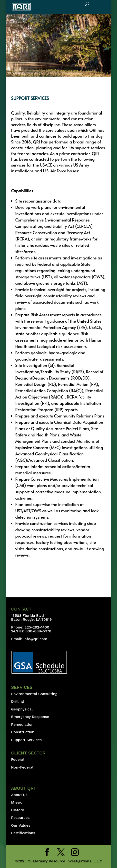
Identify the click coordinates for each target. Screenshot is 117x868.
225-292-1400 (38, 627)
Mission (18, 802)
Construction (23, 732)
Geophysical (22, 709)
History (18, 810)
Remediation (22, 725)
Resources (20, 818)
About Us (19, 795)
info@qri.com (35, 639)
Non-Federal (22, 767)
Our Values (21, 825)
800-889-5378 (38, 631)
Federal (18, 760)
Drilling (18, 701)
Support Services (26, 740)
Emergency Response (30, 717)
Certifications (23, 833)
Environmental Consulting (34, 694)
